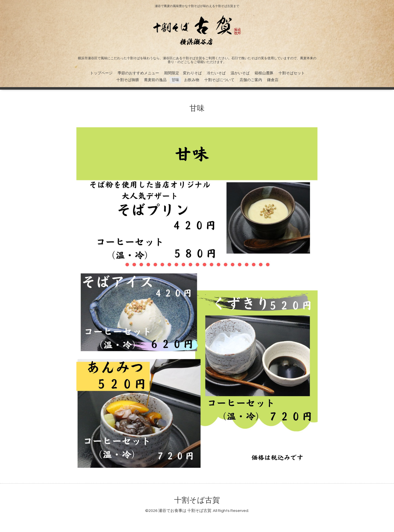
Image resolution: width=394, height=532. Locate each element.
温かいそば (240, 73)
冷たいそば (216, 73)
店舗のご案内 (251, 80)
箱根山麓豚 (264, 73)
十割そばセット (292, 73)
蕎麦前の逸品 (155, 80)
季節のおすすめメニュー (138, 73)
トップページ (101, 73)
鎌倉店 (273, 80)
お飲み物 (192, 80)
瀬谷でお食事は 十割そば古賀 (185, 511)
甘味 (175, 80)
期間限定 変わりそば (183, 73)
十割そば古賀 (197, 500)
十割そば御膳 (128, 80)
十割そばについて (219, 80)
